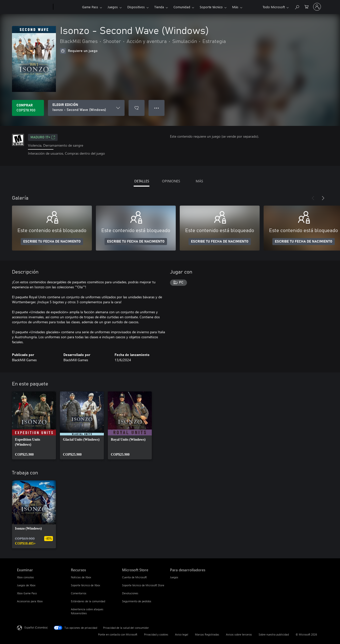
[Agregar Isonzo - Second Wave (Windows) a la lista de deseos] (137, 108)
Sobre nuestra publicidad (274, 634)
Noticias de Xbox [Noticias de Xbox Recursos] (81, 577)
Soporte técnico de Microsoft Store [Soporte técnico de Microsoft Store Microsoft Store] (143, 585)
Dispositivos (136, 7)
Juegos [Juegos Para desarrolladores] (174, 577)
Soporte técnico (211, 7)
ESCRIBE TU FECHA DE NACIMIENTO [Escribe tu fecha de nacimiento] (52, 242)
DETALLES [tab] (142, 181)
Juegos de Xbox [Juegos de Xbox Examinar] (26, 585)
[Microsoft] (34, 7)
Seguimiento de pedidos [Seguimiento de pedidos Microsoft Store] (137, 601)
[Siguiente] (323, 198)
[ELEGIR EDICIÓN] (86, 108)
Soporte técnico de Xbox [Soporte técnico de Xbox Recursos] (85, 585)
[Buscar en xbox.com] (297, 6)
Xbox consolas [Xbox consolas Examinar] (25, 577)
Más (235, 7)
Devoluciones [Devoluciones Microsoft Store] (130, 593)
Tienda (159, 7)
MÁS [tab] (199, 181)
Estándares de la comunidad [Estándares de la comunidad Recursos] (88, 601)
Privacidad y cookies (156, 634)
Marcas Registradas (207, 634)
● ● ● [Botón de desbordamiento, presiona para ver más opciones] (157, 108)
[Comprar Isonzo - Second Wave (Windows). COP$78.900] (28, 108)
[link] (34, 425)
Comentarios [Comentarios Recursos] (79, 593)
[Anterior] (313, 198)
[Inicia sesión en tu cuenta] (317, 7)
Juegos (113, 7)
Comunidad (182, 7)
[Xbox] (67, 7)
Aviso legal (182, 634)
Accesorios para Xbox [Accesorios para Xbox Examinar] (30, 601)
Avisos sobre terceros (239, 634)
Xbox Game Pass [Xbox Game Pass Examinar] (27, 593)
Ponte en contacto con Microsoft (118, 634)
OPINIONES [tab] (171, 181)
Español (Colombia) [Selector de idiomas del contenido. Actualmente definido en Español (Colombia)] (36, 627)
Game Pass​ (90, 7)
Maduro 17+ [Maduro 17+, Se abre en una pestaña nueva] (43, 137)
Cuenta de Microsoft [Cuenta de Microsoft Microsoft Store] (134, 577)
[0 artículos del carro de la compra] (307, 6)
